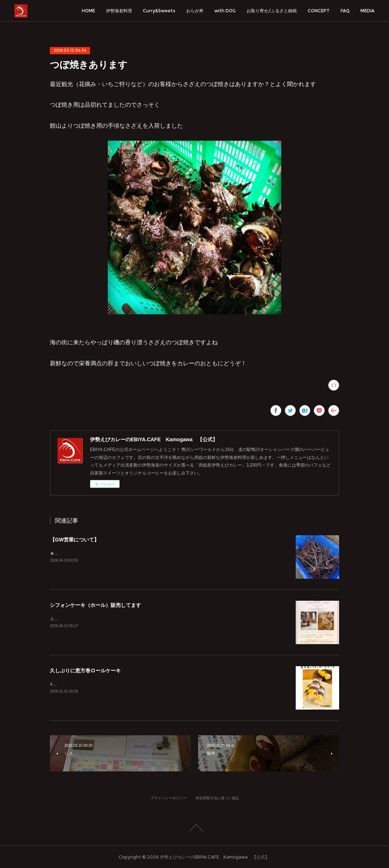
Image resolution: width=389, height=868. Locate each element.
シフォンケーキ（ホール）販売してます (95, 605)
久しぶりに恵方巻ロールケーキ (85, 671)
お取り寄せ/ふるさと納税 (272, 11)
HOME (88, 11)
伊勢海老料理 (119, 11)
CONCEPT (319, 11)
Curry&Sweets (159, 11)
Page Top (194, 828)
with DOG (225, 11)
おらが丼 (195, 11)
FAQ (345, 11)
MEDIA (367, 11)
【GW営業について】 (74, 540)
